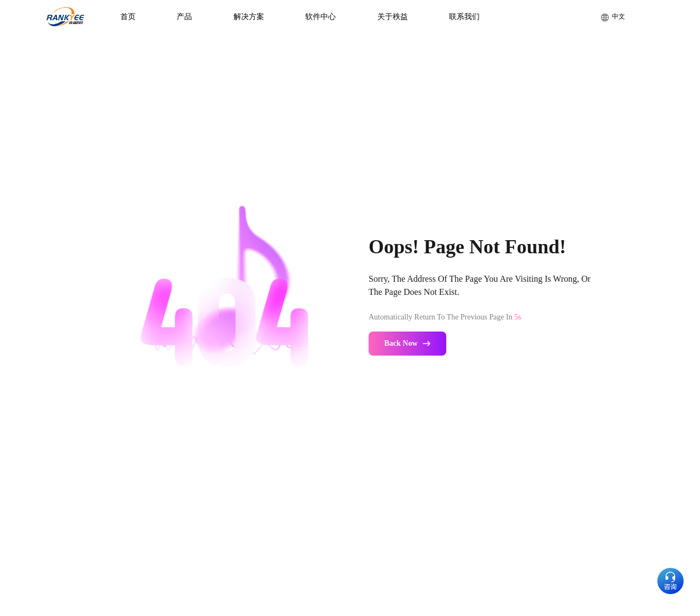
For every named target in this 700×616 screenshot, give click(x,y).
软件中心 (320, 17)
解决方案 (249, 17)
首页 (128, 17)
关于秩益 (393, 17)
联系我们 (464, 17)
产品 (184, 17)
